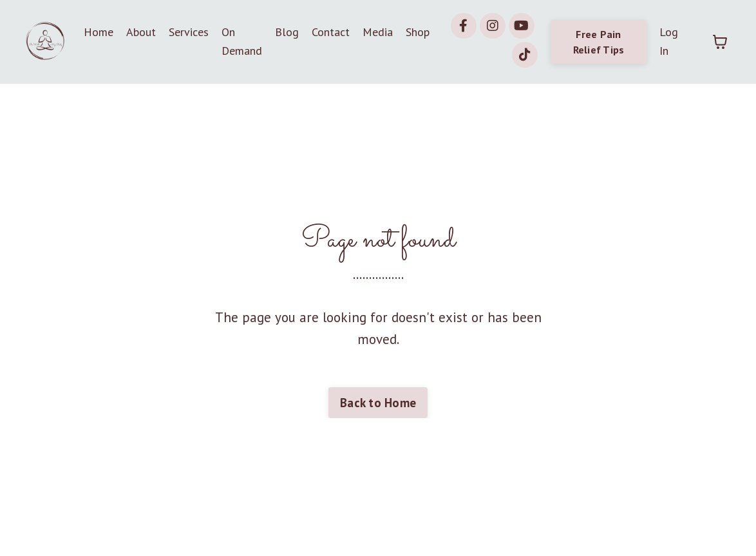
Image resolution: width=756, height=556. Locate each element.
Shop (418, 32)
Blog (287, 32)
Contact (331, 32)
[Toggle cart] (720, 42)
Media (378, 32)
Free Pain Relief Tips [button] (599, 42)
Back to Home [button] (378, 403)
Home (99, 32)
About (141, 32)
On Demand (242, 41)
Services (189, 32)
